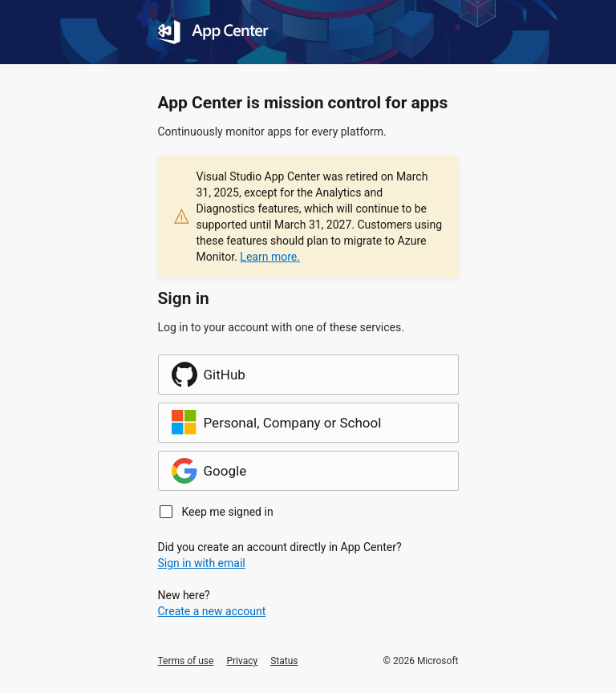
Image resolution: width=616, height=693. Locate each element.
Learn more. (270, 257)
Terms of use (186, 661)
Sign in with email (202, 563)
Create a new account (212, 611)
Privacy (242, 661)
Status (284, 661)
